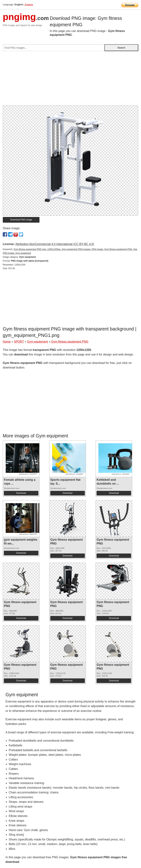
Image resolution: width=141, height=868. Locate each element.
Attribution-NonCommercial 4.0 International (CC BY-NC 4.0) (55, 244)
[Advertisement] (70, 80)
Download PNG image (21, 220)
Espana (29, 5)
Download (21, 493)
